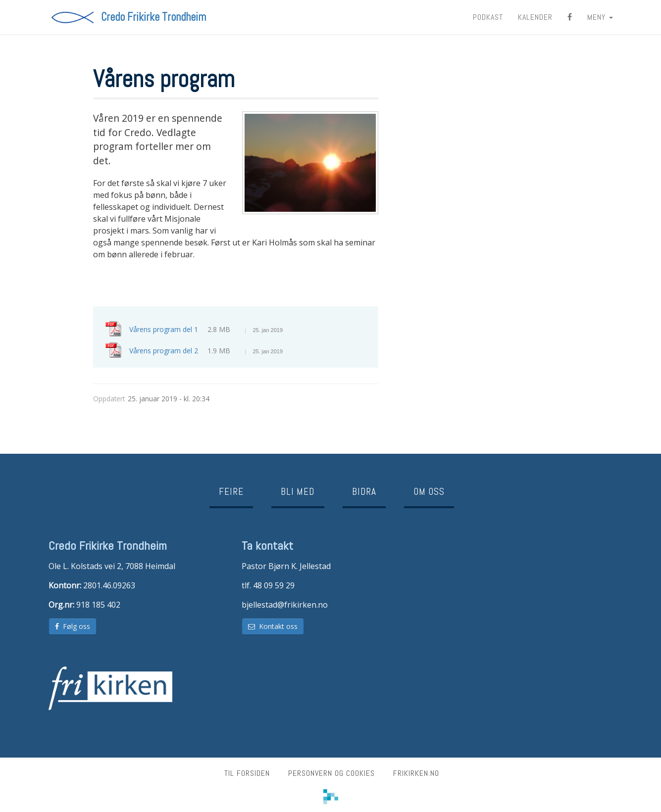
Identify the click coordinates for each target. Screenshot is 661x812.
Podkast (488, 17)
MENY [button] (600, 17)
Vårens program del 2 (206, 351)
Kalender (535, 17)
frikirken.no (416, 773)
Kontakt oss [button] (273, 626)
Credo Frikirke (153, 17)
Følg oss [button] (73, 626)
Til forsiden (247, 773)
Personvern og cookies (331, 773)
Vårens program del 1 (206, 329)
